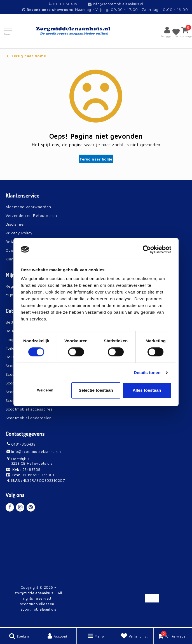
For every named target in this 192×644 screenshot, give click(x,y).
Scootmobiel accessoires (29, 409)
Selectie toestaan (96, 390)
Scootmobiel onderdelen (29, 418)
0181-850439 (63, 4)
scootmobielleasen (37, 604)
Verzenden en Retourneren (31, 215)
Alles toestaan (147, 390)
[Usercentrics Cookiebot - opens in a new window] (147, 249)
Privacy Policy (19, 233)
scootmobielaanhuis (38, 609)
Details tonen (147, 373)
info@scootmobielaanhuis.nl (116, 4)
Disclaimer (15, 224)
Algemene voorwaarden (28, 207)
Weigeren (45, 390)
